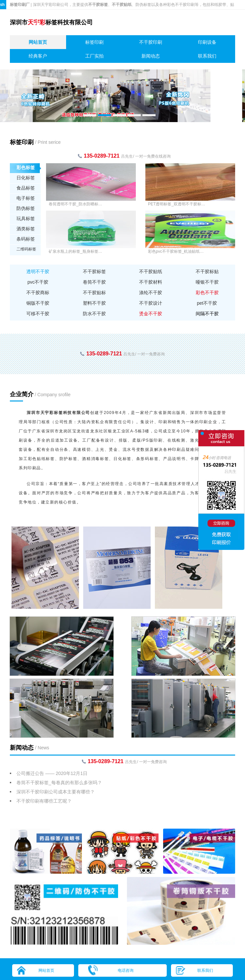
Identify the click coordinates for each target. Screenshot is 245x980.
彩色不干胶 (207, 293)
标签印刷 (94, 42)
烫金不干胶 (151, 314)
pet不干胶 (207, 303)
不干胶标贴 (207, 271)
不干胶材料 (151, 282)
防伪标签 (26, 208)
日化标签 (26, 178)
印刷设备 (207, 42)
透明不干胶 (38, 271)
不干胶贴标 (94, 293)
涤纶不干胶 (151, 293)
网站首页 (38, 42)
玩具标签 (26, 219)
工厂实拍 (94, 56)
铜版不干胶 (38, 303)
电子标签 (26, 198)
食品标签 (26, 188)
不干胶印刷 (151, 42)
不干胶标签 (94, 271)
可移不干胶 (38, 314)
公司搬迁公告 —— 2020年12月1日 (52, 773)
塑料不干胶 (94, 303)
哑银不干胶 (207, 282)
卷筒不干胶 (94, 282)
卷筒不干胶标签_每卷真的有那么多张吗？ (59, 783)
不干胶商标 (38, 293)
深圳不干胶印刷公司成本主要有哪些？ (56, 792)
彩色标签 (26, 168)
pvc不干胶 (38, 282)
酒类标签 (26, 229)
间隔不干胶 (207, 314)
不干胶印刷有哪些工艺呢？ (44, 801)
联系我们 (207, 56)
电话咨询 (126, 970)
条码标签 (26, 239)
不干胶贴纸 (151, 271)
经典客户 (38, 56)
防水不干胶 (94, 314)
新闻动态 (151, 56)
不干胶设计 (151, 303)
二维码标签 (26, 249)
